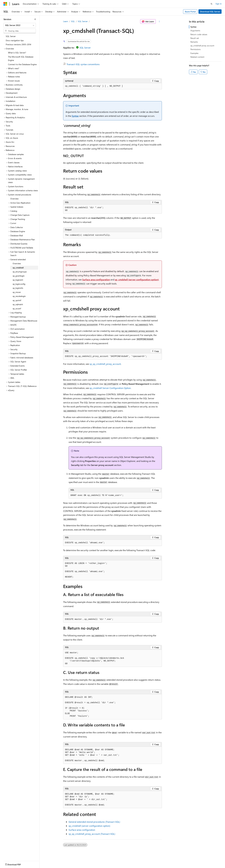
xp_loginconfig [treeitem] (19, 284)
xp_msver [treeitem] (17, 292)
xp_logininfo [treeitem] (18, 288)
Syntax (75, 116)
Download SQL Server (210, 12)
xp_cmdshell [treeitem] (18, 268)
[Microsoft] (5, 4)
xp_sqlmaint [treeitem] (18, 304)
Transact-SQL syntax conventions (83, 64)
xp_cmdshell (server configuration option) (137, 280)
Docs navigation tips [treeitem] (15, 40)
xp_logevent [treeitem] (18, 280)
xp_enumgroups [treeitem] (20, 272)
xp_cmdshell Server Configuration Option (110, 388)
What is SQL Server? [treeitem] (17, 53)
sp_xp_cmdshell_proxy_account (105, 364)
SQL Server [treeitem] (11, 36)
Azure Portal (190, 12)
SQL (73, 21)
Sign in (219, 4)
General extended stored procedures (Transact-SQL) (94, 822)
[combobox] (20, 25)
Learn (66, 21)
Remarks (194, 42)
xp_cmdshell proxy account (202, 46)
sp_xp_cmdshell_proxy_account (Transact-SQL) (92, 834)
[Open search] (212, 4)
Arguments (195, 30)
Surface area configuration (96, 280)
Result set (195, 38)
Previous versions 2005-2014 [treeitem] (18, 44)
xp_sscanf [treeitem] (17, 308)
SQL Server (83, 21)
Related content (197, 57)
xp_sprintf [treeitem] (17, 300)
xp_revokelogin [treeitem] (19, 296)
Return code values (199, 34)
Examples (194, 53)
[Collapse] (35, 19)
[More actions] (159, 22)
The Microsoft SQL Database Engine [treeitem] (21, 59)
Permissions (196, 49)
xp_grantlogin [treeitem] (19, 276)
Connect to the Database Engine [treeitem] (22, 64)
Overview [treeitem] (14, 199)
